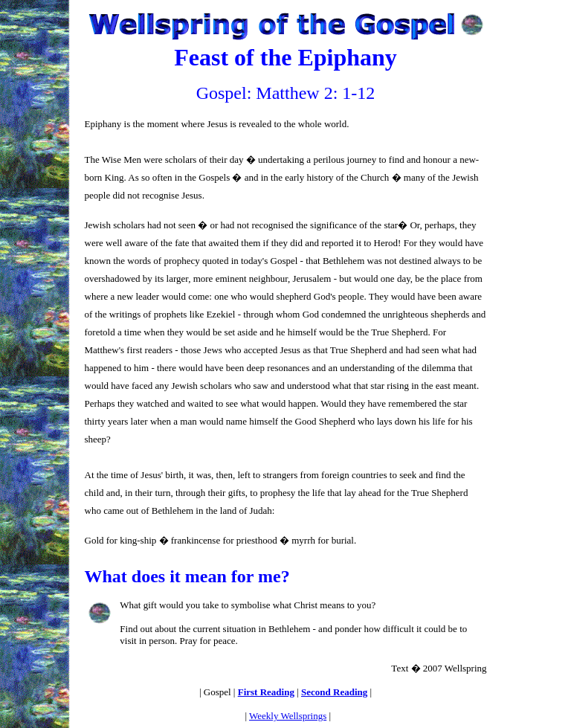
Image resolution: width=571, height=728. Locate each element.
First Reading (266, 692)
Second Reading (334, 692)
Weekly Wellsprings (288, 716)
